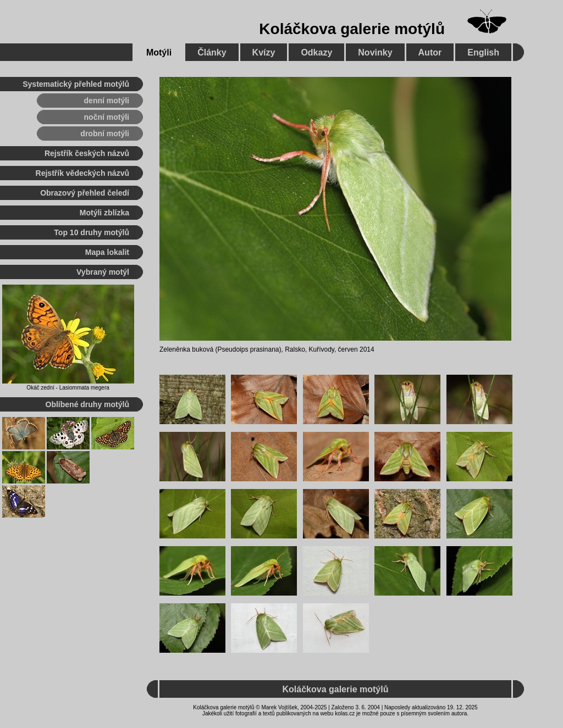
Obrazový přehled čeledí (85, 193)
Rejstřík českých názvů (87, 153)
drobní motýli (105, 134)
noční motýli (107, 117)
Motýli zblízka (104, 213)
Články (212, 52)
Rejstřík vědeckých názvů (82, 173)
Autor (430, 52)
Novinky (375, 52)
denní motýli (107, 101)
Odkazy (316, 52)
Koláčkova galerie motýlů (352, 29)
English (483, 52)
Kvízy (264, 52)
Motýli (159, 52)
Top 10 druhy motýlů (92, 232)
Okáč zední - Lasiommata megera (68, 388)
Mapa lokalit (107, 252)
